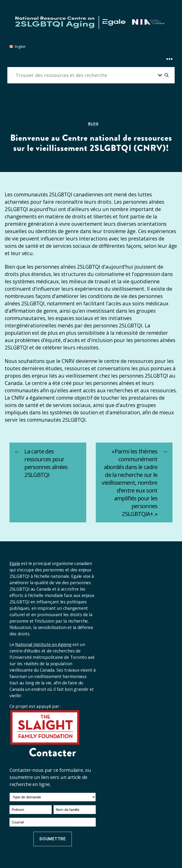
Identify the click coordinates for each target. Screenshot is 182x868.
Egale (15, 563)
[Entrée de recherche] (86, 75)
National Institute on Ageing (43, 644)
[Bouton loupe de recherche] (167, 75)
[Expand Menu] (169, 50)
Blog (93, 124)
